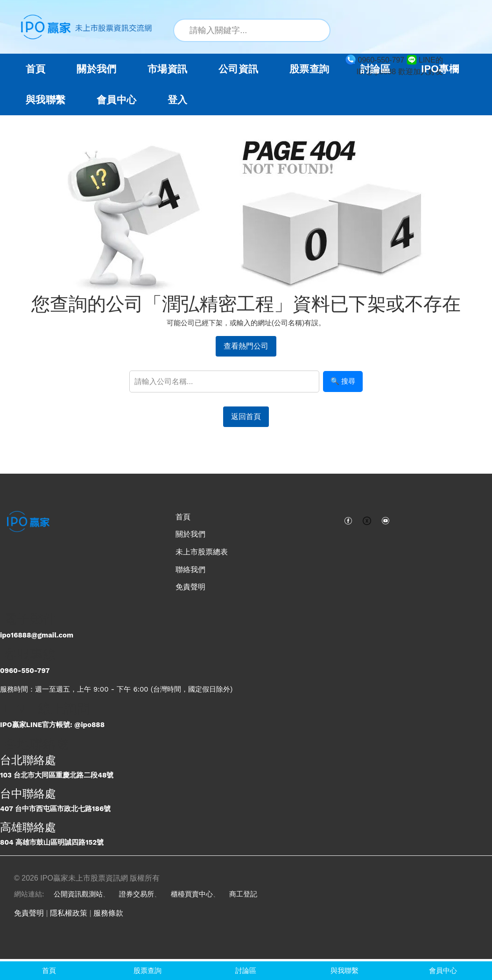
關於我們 (190, 534)
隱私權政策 (69, 913)
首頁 (36, 69)
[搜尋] (318, 30)
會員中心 (117, 100)
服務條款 (108, 913)
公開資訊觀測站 (78, 894)
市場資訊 (168, 69)
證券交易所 (137, 894)
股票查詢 (309, 69)
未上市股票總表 (202, 552)
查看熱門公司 (246, 346)
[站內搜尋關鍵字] (252, 30)
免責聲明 (190, 587)
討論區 (375, 69)
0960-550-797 (25, 671)
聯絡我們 (190, 570)
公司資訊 (239, 69)
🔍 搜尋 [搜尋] (343, 381)
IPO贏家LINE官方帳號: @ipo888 (52, 725)
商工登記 (243, 894)
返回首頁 (246, 416)
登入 (178, 100)
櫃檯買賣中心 (192, 894)
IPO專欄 (440, 69)
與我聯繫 (46, 100)
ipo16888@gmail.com (37, 635)
